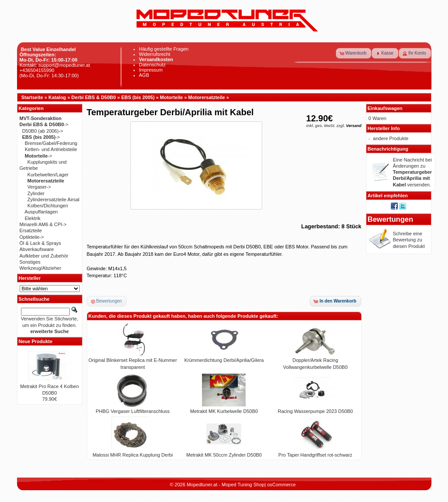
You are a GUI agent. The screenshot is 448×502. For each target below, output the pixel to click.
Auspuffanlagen (41, 212)
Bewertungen (391, 219)
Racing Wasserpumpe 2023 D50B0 (315, 411)
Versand (354, 126)
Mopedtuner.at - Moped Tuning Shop (226, 485)
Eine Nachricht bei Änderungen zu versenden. (413, 172)
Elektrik (33, 218)
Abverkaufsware (37, 249)
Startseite (32, 97)
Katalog (57, 97)
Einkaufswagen (385, 108)
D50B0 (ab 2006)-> (43, 131)
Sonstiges (30, 262)
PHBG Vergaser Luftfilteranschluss (132, 411)
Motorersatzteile (206, 97)
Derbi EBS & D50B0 (94, 97)
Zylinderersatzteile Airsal (53, 199)
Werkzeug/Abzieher (41, 268)
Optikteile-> (32, 237)
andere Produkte (391, 138)
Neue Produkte (36, 341)
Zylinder (36, 193)
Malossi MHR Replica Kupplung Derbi (133, 455)
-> (44, 124)
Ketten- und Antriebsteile (51, 149)
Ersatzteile (31, 230)
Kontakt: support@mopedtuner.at (55, 65)
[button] (354, 53)
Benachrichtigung (388, 149)
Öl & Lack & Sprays (40, 243)
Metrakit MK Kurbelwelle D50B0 (224, 411)
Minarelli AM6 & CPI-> (43, 224)
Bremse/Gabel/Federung (51, 143)
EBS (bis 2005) (138, 97)
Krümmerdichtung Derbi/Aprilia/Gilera (224, 360)
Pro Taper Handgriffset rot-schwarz (315, 455)
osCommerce (281, 485)
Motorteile (172, 97)
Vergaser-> (39, 187)
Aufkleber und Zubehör (44, 256)
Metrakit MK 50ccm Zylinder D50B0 (224, 455)
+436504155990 (37, 70)
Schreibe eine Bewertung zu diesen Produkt (409, 240)
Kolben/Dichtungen (48, 206)
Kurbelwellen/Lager (48, 175)
